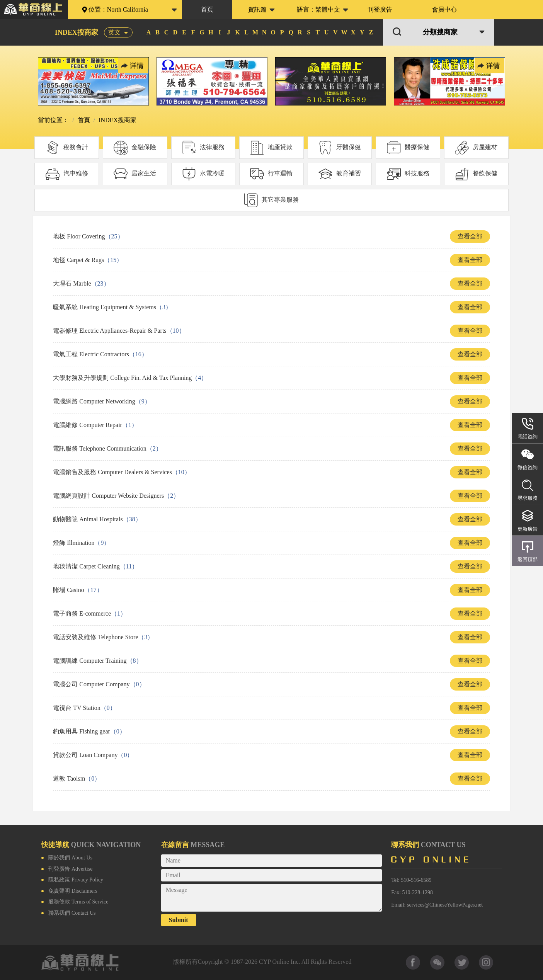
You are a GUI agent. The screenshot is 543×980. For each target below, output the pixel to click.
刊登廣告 (380, 9)
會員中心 (444, 9)
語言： (318, 9)
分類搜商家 (440, 32)
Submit (179, 920)
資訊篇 (257, 9)
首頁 (207, 9)
